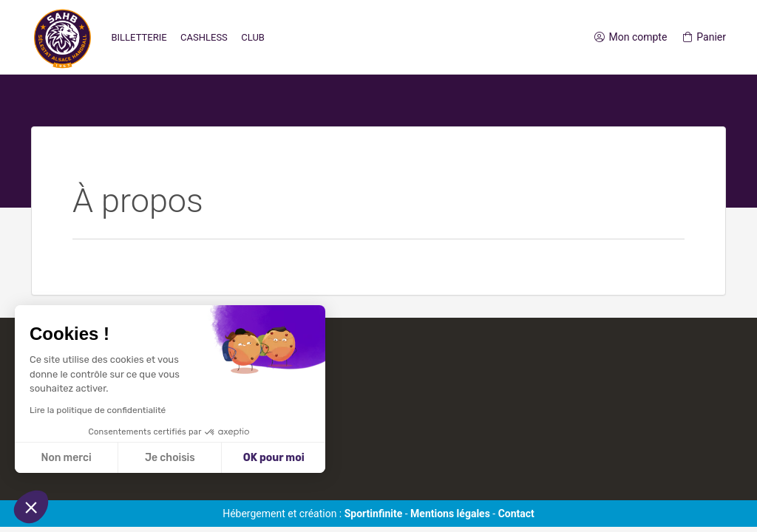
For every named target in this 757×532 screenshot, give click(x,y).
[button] (31, 507)
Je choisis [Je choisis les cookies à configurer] (170, 458)
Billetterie (139, 37)
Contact (516, 514)
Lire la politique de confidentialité (98, 410)
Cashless (204, 37)
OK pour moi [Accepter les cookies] (274, 458)
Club (253, 37)
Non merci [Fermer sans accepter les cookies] (66, 458)
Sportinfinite (374, 514)
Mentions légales (450, 514)
